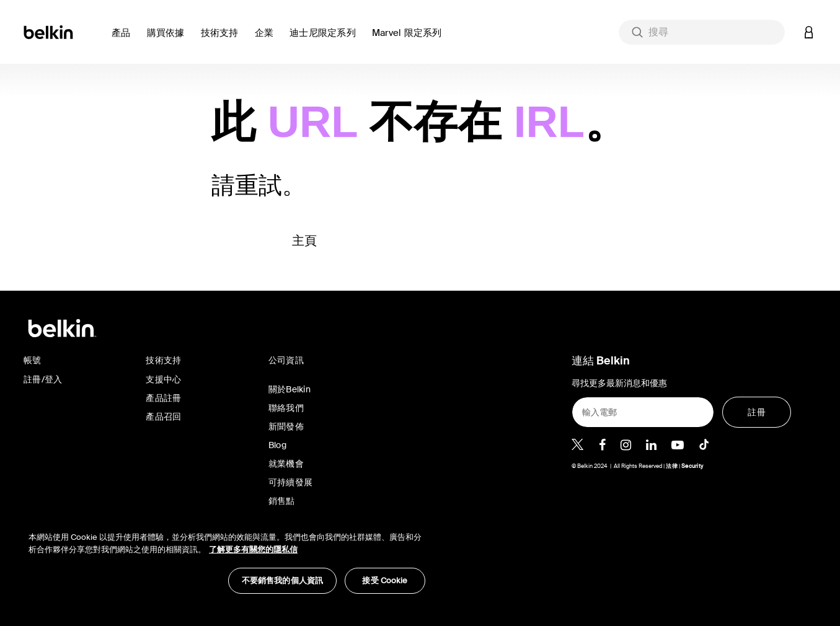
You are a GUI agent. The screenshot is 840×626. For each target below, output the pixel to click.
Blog (277, 445)
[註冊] (757, 412)
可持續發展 (290, 482)
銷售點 (282, 501)
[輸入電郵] (643, 412)
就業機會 (286, 464)
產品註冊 (163, 398)
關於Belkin (290, 389)
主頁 (305, 240)
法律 (672, 466)
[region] (227, 556)
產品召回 (163, 417)
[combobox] (702, 32)
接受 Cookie (385, 580)
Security (692, 466)
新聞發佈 (286, 426)
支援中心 (163, 379)
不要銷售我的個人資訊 (282, 580)
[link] (223, 40)
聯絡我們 (286, 408)
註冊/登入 (43, 379)
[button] (124, 40)
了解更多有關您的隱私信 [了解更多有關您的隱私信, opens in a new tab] (253, 549)
